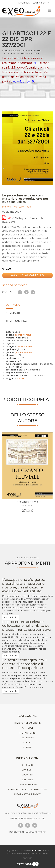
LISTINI (27, 747)
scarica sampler (15, 285)
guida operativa (23, 352)
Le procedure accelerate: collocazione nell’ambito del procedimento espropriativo (27, 626)
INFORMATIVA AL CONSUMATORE (27, 789)
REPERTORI (28, 738)
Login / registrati (42, 3)
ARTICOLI (27, 728)
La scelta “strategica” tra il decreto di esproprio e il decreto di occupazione (24, 664)
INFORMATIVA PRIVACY (28, 794)
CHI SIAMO (28, 765)
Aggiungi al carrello (27, 275)
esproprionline (23, 335)
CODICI (28, 743)
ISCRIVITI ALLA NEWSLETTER (27, 832)
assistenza (24, 3)
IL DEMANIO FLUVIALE (27, 502)
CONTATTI (27, 770)
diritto (20, 378)
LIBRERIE (27, 780)
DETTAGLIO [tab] (13, 305)
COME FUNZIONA (27, 784)
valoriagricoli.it (24, 81)
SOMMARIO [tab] (13, 313)
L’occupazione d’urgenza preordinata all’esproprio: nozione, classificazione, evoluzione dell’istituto (24, 585)
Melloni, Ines (10, 207)
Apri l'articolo (11, 617)
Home (5, 51)
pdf (7, 218)
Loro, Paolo (25, 207)
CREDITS (27, 858)
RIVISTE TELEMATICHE (28, 723)
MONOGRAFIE (34, 51)
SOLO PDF (27, 775)
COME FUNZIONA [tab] (16, 321)
